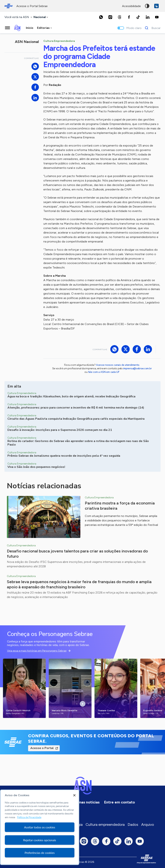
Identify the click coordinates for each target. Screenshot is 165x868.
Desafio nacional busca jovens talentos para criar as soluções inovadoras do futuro (77, 554)
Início (30, 28)
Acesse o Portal (42, 748)
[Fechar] (74, 795)
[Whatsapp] (101, 17)
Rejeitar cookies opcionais (40, 840)
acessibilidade (131, 6)
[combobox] (41, 17)
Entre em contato (119, 802)
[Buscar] (152, 28)
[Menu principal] (7, 28)
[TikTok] (138, 17)
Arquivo (148, 824)
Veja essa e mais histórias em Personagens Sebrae (37, 651)
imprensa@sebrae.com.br (138, 368)
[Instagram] (110, 17)
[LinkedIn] (148, 17)
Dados (133, 824)
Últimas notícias (86, 802)
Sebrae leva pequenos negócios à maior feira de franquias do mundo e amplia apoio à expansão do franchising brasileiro (79, 584)
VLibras (156, 6)
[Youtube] (157, 17)
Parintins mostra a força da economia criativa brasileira (120, 506)
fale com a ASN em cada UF (104, 372)
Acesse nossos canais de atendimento (118, 365)
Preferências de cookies (40, 853)
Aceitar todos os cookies (40, 827)
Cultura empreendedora (105, 824)
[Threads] (120, 17)
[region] (40, 827)
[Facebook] (129, 17)
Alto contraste (147, 6)
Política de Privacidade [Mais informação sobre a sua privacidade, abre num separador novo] (29, 817)
